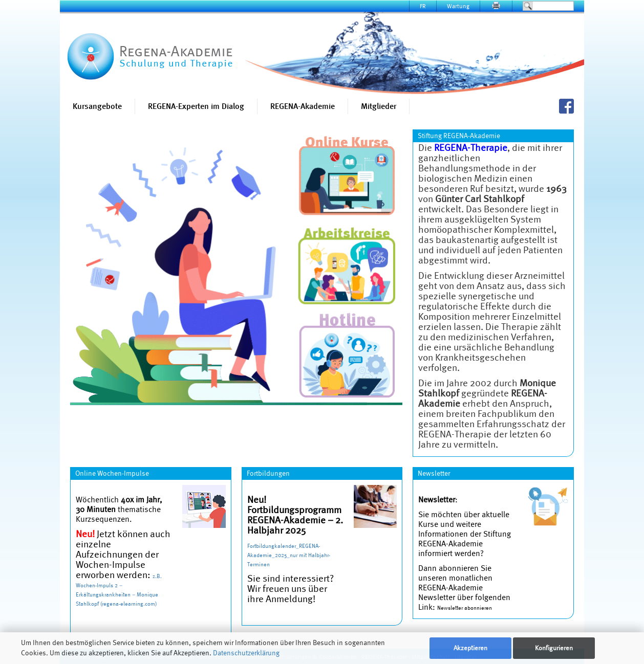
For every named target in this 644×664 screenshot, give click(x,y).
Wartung (458, 6)
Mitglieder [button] (379, 106)
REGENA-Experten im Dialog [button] (196, 106)
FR (423, 6)
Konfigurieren (554, 648)
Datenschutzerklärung (246, 653)
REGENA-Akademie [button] (303, 106)
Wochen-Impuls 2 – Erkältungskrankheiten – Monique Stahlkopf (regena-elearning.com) (117, 594)
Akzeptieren (470, 648)
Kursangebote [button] (97, 106)
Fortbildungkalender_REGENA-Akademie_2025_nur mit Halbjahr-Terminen (289, 555)
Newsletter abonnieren (465, 608)
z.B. (157, 576)
